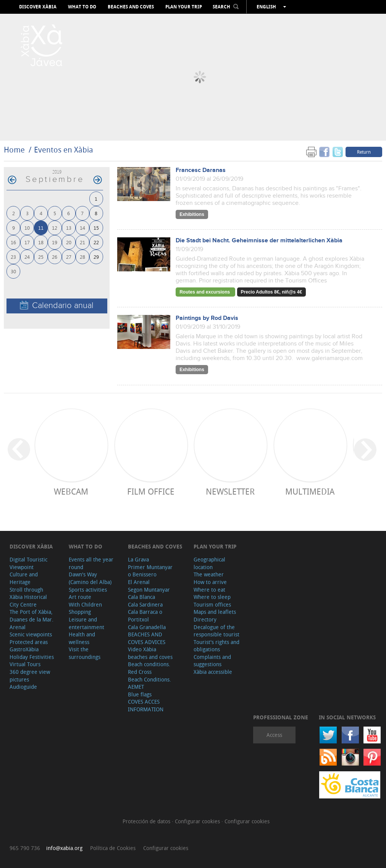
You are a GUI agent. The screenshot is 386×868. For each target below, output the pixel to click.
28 (82, 257)
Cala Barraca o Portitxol (145, 616)
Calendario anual (57, 306)
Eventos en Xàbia (64, 150)
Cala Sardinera (145, 604)
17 (27, 242)
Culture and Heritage (24, 578)
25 (41, 257)
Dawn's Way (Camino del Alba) (90, 578)
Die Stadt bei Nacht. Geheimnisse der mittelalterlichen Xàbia (259, 241)
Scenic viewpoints (31, 634)
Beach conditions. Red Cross (149, 668)
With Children (85, 604)
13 (69, 228)
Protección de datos (147, 821)
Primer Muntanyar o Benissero (150, 571)
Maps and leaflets (215, 612)
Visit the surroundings (85, 653)
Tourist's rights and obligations (216, 646)
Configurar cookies (198, 821)
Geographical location (209, 563)
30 (13, 271)
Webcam (71, 491)
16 (13, 242)
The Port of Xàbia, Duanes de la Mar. (31, 616)
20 (69, 242)
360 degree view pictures (30, 676)
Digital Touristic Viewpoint (28, 563)
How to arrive (210, 582)
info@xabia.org (64, 848)
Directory (205, 619)
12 (55, 228)
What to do (82, 7)
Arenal (18, 627)
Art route (80, 597)
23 (13, 257)
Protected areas (29, 642)
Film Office (151, 491)
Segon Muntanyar (149, 590)
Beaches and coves (131, 7)
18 (41, 242)
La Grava (138, 559)
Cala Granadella (147, 627)
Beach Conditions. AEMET (149, 683)
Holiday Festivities (32, 657)
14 (82, 228)
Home (14, 150)
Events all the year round (91, 563)
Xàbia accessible (213, 672)
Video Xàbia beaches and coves (150, 653)
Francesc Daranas (201, 170)
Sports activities (88, 590)
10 (27, 228)
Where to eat (209, 590)
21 (82, 242)
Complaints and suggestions (212, 661)
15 (96, 228)
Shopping (80, 612)
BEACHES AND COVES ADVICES (147, 638)
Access (274, 735)
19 (55, 242)
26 (55, 257)
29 (96, 257)
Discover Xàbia (38, 7)
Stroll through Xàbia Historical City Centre (28, 597)
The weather (209, 574)
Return (364, 152)
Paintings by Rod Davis (207, 318)
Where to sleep (212, 597)
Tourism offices (212, 604)
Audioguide (23, 687)
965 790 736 (25, 848)
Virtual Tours (25, 664)
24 (27, 257)
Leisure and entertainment (86, 623)
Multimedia (310, 491)
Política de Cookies (113, 848)
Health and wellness (82, 638)
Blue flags (140, 694)
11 (41, 228)
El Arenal (139, 582)
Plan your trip (184, 7)
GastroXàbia (24, 649)
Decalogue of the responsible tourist (216, 631)
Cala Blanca (141, 597)
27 (69, 257)
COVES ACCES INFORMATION (146, 705)
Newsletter (230, 491)
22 (96, 242)
